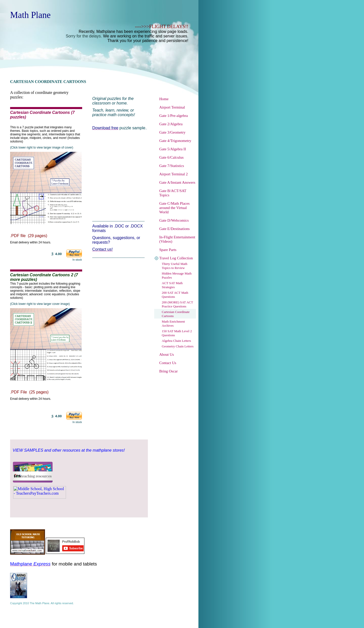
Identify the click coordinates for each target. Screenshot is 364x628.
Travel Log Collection (176, 258)
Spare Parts (168, 250)
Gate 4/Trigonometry (175, 141)
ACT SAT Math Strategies (172, 285)
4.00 (58, 254)
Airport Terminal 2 (174, 174)
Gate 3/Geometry (172, 132)
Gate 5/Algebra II (173, 149)
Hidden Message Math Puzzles (177, 275)
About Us (167, 354)
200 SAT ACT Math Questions (175, 295)
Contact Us (168, 363)
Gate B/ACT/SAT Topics (173, 193)
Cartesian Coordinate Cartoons (176, 314)
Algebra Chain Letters (176, 341)
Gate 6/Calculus (171, 157)
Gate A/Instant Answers (177, 182)
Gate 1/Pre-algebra (174, 116)
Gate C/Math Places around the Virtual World (174, 208)
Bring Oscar (168, 371)
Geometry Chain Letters (178, 346)
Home (164, 99)
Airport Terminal (172, 107)
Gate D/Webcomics (174, 220)
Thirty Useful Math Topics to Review (175, 266)
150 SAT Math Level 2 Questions (177, 333)
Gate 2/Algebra (171, 124)
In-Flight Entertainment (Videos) (177, 239)
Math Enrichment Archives (173, 323)
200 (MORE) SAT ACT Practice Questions (177, 304)
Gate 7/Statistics (172, 166)
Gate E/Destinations (174, 229)
